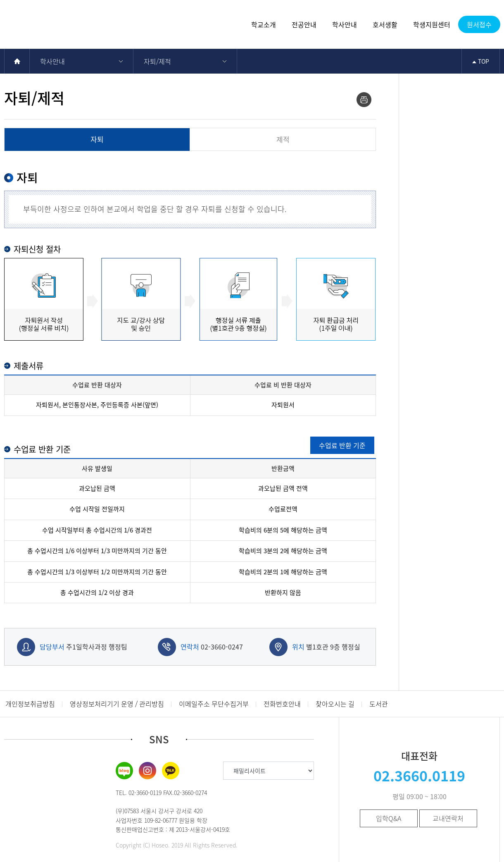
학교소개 (264, 24)
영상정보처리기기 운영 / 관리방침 (117, 704)
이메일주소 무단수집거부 (214, 704)
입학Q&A (389, 818)
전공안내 (304, 24)
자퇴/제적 (157, 61)
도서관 (379, 704)
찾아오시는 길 (335, 704)
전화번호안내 (282, 704)
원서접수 (479, 24)
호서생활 (385, 24)
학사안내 (345, 24)
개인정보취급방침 (30, 704)
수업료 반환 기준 (342, 445)
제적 (283, 139)
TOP (481, 61)
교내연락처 (448, 818)
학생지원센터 (432, 24)
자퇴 (97, 139)
